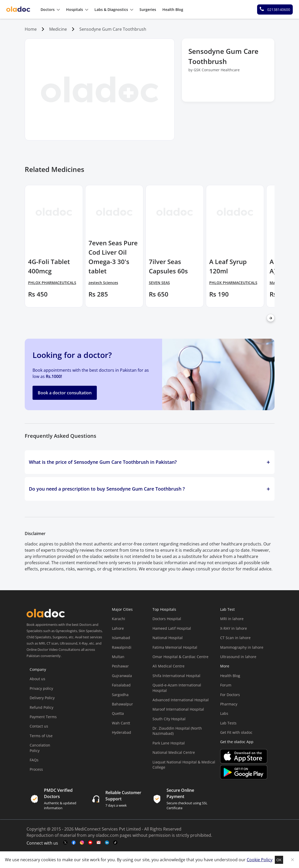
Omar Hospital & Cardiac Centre (180, 657)
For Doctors (230, 695)
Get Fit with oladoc (236, 732)
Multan (118, 657)
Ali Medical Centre (168, 666)
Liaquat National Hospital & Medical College (184, 765)
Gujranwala (122, 676)
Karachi (119, 619)
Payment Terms (43, 717)
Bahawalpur (122, 704)
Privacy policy (41, 688)
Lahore (118, 628)
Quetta (118, 713)
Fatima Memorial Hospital (175, 647)
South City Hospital (169, 719)
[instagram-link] (82, 843)
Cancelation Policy (40, 748)
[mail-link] (99, 843)
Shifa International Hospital (176, 676)
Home (31, 29)
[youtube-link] (90, 843)
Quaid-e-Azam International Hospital (177, 688)
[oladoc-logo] (18, 9)
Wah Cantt (121, 723)
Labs (224, 713)
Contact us (39, 726)
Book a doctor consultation (65, 393)
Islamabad (121, 638)
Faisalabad (121, 685)
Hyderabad (122, 732)
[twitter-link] (65, 843)
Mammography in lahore (242, 647)
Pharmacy (229, 704)
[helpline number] (275, 9)
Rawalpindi (122, 647)
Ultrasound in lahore (238, 657)
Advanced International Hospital (181, 700)
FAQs (34, 760)
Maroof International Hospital (178, 709)
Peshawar (120, 666)
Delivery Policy (42, 698)
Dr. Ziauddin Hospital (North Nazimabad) (177, 731)
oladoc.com (107, 835)
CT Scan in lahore (235, 638)
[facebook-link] (74, 843)
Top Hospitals (164, 609)
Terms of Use (41, 736)
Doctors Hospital (167, 619)
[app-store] (244, 762)
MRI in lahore (232, 619)
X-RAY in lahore (234, 628)
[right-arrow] (271, 318)
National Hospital (168, 638)
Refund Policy (42, 707)
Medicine (58, 29)
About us (37, 679)
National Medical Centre (174, 752)
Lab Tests (228, 723)
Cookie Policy (260, 860)
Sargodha (120, 695)
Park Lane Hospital (169, 743)
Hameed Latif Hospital (172, 628)
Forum (226, 685)
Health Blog (230, 676)
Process (36, 769)
